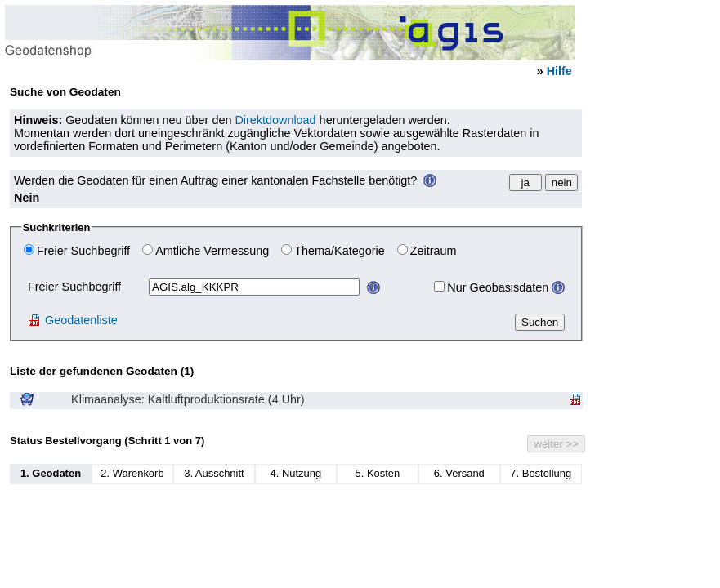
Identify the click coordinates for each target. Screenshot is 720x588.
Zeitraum (434, 251)
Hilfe (559, 71)
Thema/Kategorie (339, 251)
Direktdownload (275, 120)
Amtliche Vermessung (212, 251)
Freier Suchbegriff (83, 251)
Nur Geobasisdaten (498, 287)
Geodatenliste (73, 320)
